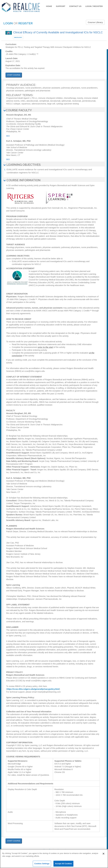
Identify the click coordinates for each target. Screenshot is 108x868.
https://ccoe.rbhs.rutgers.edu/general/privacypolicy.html (33, 689)
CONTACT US (75, 6)
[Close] (103, 854)
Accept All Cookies (63, 864)
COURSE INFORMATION (22, 180)
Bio (8, 136)
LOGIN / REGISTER (94, 6)
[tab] (54, 110)
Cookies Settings (42, 864)
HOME (49, 6)
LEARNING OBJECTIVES (22, 165)
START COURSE (14, 75)
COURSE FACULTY (18, 110)
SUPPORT (61, 6)
